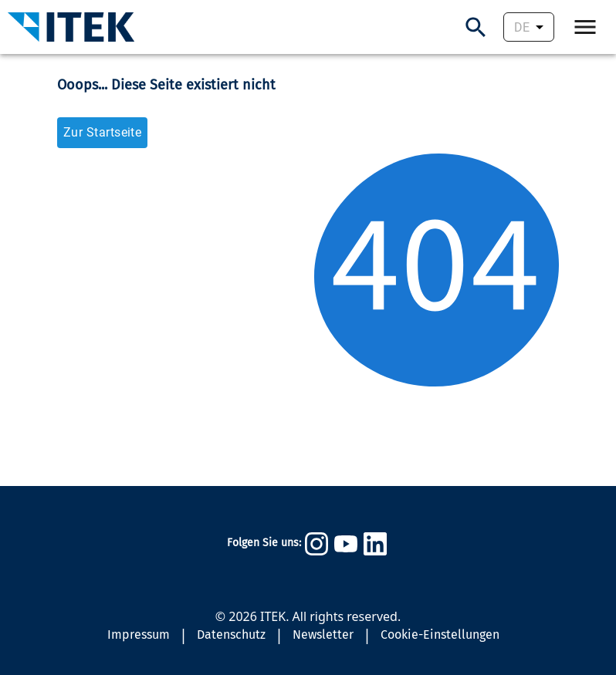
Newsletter (323, 634)
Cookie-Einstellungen (440, 634)
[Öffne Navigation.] (585, 27)
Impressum (139, 634)
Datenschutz (231, 634)
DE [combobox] (522, 27)
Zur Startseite (102, 132)
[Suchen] (476, 27)
